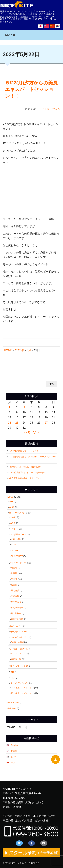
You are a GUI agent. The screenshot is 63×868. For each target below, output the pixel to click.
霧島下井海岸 (17, 619)
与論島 (14, 568)
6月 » (36, 432)
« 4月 (27, 432)
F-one (14, 545)
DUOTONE (16, 539)
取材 (12, 672)
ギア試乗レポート (18, 535)
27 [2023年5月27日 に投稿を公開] (46, 423)
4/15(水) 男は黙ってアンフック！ (24, 451)
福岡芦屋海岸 (17, 608)
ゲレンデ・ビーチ (18, 563)
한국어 (14, 757)
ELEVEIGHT (14, 703)
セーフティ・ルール (19, 632)
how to (13, 517)
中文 (13, 763)
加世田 (14, 579)
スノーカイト (16, 626)
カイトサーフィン (50, 109)
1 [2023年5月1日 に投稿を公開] (9, 407)
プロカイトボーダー (19, 637)
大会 (12, 677)
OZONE (15, 551)
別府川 (14, 573)
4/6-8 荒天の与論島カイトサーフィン (25, 478)
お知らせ (12, 708)
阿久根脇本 (16, 613)
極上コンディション (19, 683)
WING (12, 507)
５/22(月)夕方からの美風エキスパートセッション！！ (31, 89)
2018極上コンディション (22, 688)
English (14, 745)
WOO (12, 523)
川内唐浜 (15, 591)
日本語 (14, 751)
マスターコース (18, 653)
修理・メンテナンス (19, 666)
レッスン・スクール (19, 649)
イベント (14, 529)
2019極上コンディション (22, 693)
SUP (11, 501)
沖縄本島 (15, 596)
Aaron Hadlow (17, 642)
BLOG (11, 497)
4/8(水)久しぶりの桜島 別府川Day (25, 467)
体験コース (16, 659)
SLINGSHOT (17, 556)
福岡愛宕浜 (16, 602)
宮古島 (14, 585)
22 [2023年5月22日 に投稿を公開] (10, 423)
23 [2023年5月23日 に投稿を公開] (17, 423)
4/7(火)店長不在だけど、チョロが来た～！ (28, 473)
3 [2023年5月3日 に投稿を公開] (24, 407)
